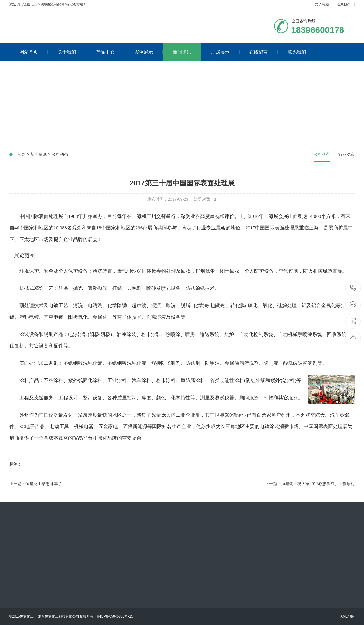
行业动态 (346, 154)
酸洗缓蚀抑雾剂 (300, 363)
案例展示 (149, 52)
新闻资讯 (182, 52)
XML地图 (347, 616)
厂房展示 (225, 52)
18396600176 (353, 288)
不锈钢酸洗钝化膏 (83, 363)
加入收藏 (322, 5)
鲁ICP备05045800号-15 (115, 616)
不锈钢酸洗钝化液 (127, 363)
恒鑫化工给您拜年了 (44, 484)
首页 (21, 154)
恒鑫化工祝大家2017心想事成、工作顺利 (318, 484)
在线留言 (264, 52)
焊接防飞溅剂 (166, 363)
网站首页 (34, 52)
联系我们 (344, 5)
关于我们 (72, 52)
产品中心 (110, 52)
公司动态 (60, 154)
